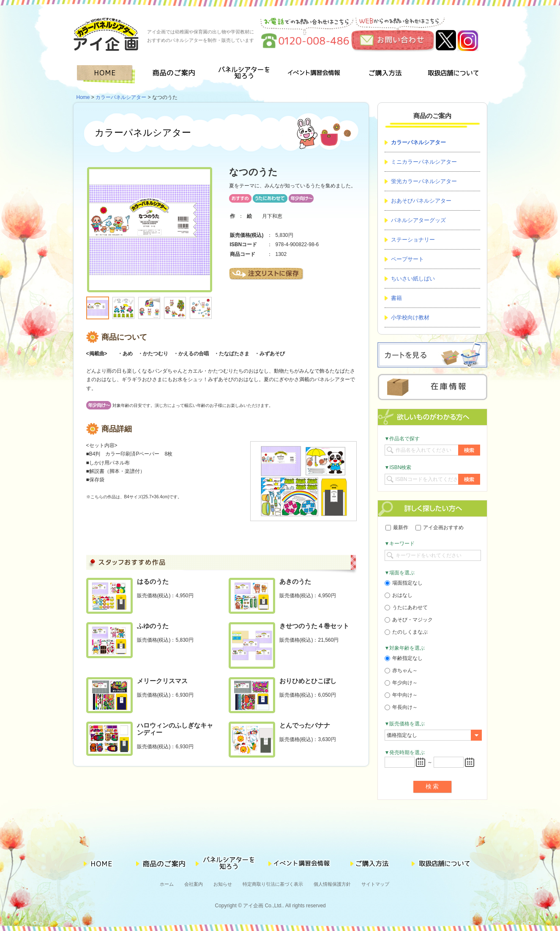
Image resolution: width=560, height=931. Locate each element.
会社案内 (194, 884)
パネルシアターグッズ (418, 220)
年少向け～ (401, 683)
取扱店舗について (453, 74)
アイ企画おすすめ (440, 527)
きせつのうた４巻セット (314, 626)
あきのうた (295, 581)
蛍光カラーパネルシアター (424, 181)
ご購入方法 (383, 74)
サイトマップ (375, 884)
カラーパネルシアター (121, 97)
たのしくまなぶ (406, 632)
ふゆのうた (153, 626)
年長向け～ (401, 707)
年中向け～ (401, 695)
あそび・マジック (409, 620)
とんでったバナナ (305, 725)
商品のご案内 (176, 74)
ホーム (167, 884)
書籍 (396, 298)
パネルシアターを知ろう (245, 74)
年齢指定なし (404, 658)
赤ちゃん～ (401, 670)
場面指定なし (404, 583)
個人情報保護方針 (332, 884)
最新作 (397, 527)
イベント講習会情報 (314, 74)
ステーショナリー (413, 240)
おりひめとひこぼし (308, 681)
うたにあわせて (406, 607)
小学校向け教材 (410, 317)
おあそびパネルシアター (421, 201)
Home (83, 97)
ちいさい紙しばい (413, 279)
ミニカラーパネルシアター (424, 162)
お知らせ (223, 884)
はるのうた (153, 581)
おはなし (399, 595)
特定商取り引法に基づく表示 (273, 884)
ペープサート (407, 259)
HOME (108, 74)
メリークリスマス (162, 681)
